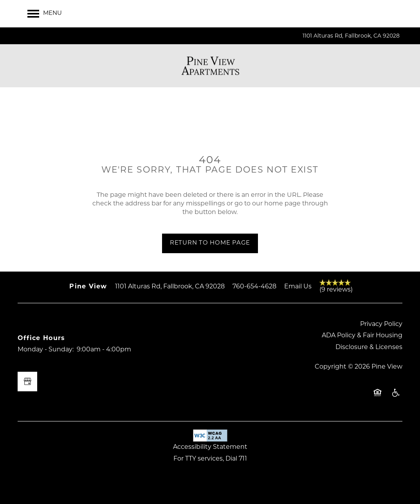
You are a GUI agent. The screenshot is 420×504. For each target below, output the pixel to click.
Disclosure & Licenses (369, 347)
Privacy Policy (381, 324)
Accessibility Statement (210, 447)
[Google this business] (27, 382)
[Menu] (45, 14)
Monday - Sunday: (46, 350)
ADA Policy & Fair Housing (362, 336)
